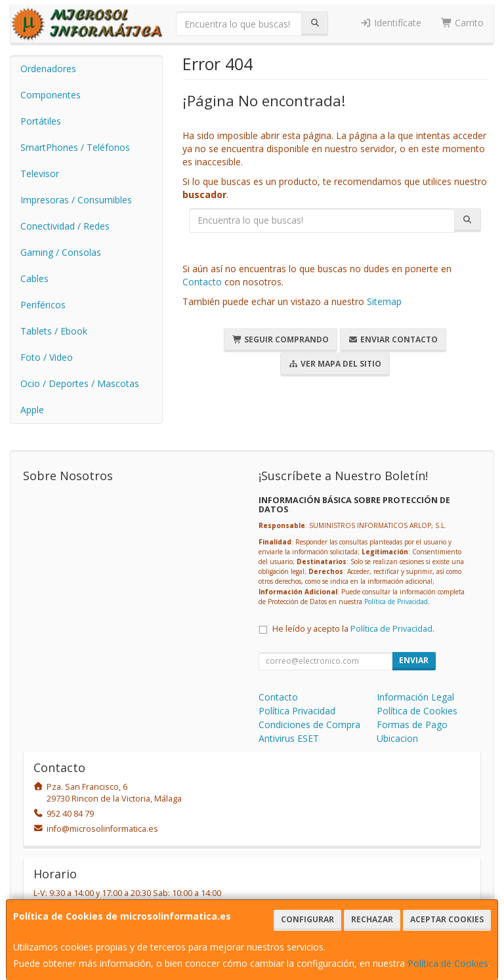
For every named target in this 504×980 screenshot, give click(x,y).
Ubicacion (397, 738)
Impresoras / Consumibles (76, 200)
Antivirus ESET (289, 738)
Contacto (202, 282)
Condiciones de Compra (309, 725)
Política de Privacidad (396, 602)
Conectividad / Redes (65, 226)
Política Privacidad (297, 711)
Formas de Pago (412, 725)
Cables (34, 278)
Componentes (51, 95)
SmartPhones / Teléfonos (75, 147)
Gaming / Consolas (61, 252)
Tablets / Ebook (54, 331)
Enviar (414, 660)
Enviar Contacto (393, 339)
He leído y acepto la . (353, 629)
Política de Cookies (448, 963)
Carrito (463, 23)
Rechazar (372, 919)
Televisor (40, 174)
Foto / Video (47, 357)
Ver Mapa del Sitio (335, 364)
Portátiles (41, 121)
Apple (32, 410)
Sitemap (384, 301)
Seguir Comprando (281, 339)
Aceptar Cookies (447, 919)
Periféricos (43, 305)
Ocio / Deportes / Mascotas (80, 383)
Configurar (307, 919)
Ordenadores (48, 69)
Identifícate (390, 23)
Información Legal (415, 697)
